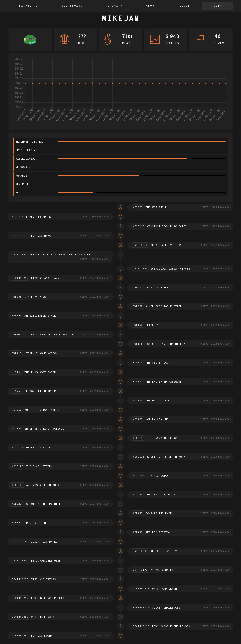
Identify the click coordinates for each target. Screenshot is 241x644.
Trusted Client (36, 523)
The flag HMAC (40, 236)
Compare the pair (159, 514)
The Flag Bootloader (40, 373)
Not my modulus (157, 420)
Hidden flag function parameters (50, 335)
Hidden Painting (38, 448)
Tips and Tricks (43, 580)
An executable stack (40, 316)
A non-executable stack (164, 306)
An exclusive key (164, 551)
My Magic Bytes (162, 570)
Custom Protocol (158, 401)
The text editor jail (162, 495)
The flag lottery (39, 467)
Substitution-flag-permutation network (60, 255)
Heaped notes (155, 325)
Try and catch (158, 476)
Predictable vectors (166, 245)
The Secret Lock (158, 363)
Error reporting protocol (44, 429)
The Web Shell (156, 208)
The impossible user (45, 561)
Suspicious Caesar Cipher (170, 269)
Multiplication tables (42, 410)
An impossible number (43, 485)
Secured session (158, 533)
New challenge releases (49, 598)
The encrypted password (164, 382)
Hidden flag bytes (43, 542)
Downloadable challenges (171, 627)
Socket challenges (166, 608)
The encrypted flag (162, 438)
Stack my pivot (36, 297)
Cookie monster (157, 288)
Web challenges (43, 617)
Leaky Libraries (38, 217)
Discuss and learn (45, 278)
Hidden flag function (41, 353)
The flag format (42, 636)
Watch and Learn (164, 589)
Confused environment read (166, 344)
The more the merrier (39, 391)
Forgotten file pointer (43, 504)
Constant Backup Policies (167, 227)
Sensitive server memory (166, 457)
